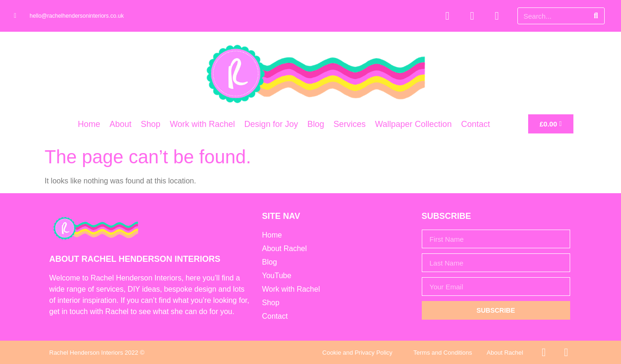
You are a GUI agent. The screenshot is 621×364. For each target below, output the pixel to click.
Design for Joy (271, 124)
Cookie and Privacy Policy (357, 353)
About (121, 124)
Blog (316, 124)
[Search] (596, 16)
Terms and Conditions (443, 353)
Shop (151, 124)
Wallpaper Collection (413, 124)
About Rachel (505, 353)
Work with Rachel (202, 124)
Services (350, 124)
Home (89, 124)
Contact (475, 124)
